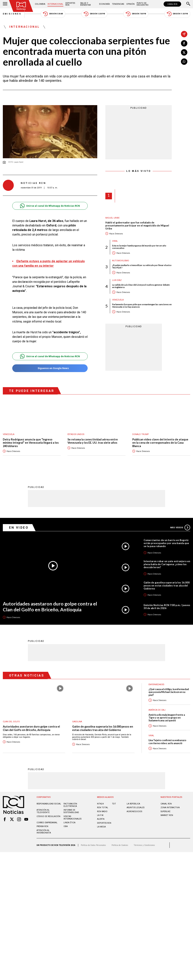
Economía (104, 4)
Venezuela (118, 300)
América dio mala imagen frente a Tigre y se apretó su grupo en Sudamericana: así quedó (167, 718)
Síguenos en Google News (50, 368)
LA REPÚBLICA (133, 804)
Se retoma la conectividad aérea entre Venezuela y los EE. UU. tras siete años (93, 441)
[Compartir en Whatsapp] (184, 62)
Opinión (130, 4)
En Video (19, 527)
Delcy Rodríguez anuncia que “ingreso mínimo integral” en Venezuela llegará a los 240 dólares (31, 443)
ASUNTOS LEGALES (136, 807)
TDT (114, 804)
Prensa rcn (42, 826)
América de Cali (157, 710)
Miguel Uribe (112, 218)
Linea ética (69, 822)
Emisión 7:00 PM (136, 14)
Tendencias (118, 4)
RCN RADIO (102, 811)
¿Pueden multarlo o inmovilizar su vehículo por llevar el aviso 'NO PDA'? (142, 266)
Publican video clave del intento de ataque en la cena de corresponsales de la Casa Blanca (160, 443)
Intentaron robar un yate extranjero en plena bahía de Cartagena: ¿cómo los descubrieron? (167, 564)
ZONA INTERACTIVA (170, 807)
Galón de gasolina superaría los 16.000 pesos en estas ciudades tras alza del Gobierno (167, 585)
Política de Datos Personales (93, 845)
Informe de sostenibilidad (71, 811)
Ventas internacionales (72, 817)
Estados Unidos (76, 434)
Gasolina (77, 721)
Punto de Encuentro (143, 4)
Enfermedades (156, 684)
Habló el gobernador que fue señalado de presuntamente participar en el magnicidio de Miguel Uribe (137, 226)
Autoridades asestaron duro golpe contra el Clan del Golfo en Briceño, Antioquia (50, 606)
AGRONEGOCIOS (134, 811)
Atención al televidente (43, 811)
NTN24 (100, 804)
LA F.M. (100, 815)
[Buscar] (188, 4)
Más (180, 527)
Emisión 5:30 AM (53, 14)
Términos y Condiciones (144, 845)
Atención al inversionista (44, 831)
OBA (66, 826)
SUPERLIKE (165, 811)
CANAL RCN (172, 4)
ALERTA (101, 819)
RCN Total (103, 807)
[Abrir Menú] (5, 4)
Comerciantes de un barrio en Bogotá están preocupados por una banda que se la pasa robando (166, 543)
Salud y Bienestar (85, 4)
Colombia (40, 4)
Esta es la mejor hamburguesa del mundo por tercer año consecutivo (139, 247)
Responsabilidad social (49, 804)
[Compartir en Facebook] (184, 43)
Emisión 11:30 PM (177, 14)
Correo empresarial (47, 822)
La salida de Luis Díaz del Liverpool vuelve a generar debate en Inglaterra (141, 286)
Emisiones (12, 14)
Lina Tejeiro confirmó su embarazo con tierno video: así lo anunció (167, 741)
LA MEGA (101, 827)
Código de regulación (48, 816)
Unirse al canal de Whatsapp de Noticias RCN (50, 206)
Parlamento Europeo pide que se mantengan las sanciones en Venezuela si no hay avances (142, 306)
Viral (115, 241)
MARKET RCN (167, 815)
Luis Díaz (117, 280)
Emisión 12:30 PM (94, 14)
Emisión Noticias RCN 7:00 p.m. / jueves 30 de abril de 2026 (167, 606)
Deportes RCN (70, 4)
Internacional (55, 4)
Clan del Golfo (11, 721)
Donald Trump (141, 434)
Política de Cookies (120, 845)
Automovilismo (121, 261)
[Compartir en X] (184, 52)
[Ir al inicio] (21, 6)
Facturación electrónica (70, 805)
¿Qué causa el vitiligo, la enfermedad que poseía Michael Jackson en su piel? (169, 692)
